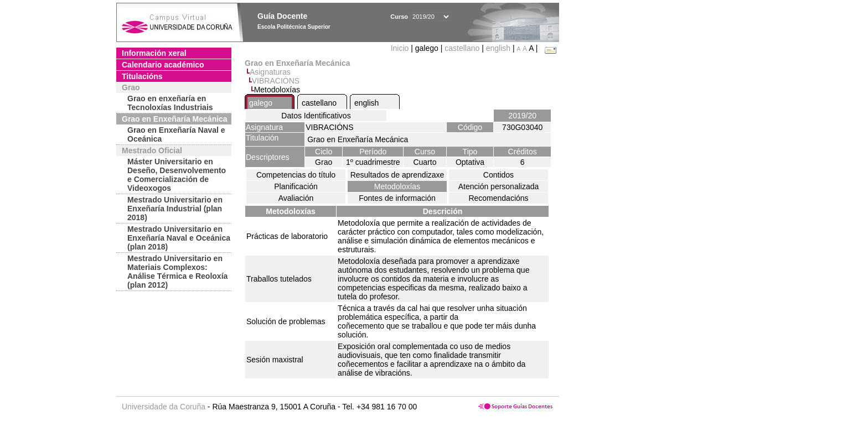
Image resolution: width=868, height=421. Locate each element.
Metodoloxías (397, 186)
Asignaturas (270, 72)
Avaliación (296, 198)
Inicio (401, 48)
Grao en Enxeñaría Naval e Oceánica (176, 134)
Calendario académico (163, 65)
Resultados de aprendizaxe (397, 175)
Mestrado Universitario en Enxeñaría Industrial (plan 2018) (175, 209)
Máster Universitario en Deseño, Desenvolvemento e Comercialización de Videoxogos (177, 175)
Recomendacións (498, 198)
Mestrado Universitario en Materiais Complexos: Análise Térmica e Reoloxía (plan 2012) (177, 272)
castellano (462, 48)
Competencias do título (296, 175)
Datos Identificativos (316, 116)
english (498, 48)
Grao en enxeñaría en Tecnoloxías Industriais (170, 103)
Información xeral (154, 53)
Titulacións (142, 76)
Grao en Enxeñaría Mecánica (175, 119)
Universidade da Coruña (164, 407)
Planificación (296, 186)
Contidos (498, 175)
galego (261, 103)
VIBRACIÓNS (276, 81)
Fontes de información (397, 198)
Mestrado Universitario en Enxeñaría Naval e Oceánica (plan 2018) (179, 238)
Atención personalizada (499, 186)
